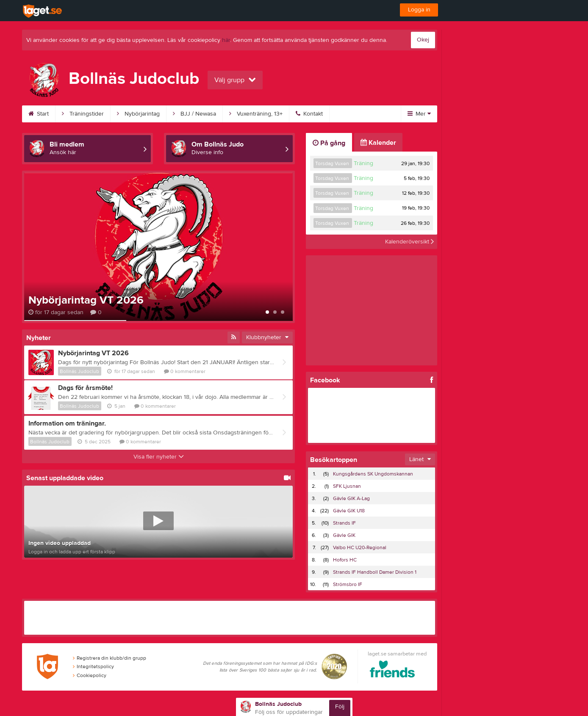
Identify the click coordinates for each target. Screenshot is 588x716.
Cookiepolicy (90, 675)
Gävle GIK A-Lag (351, 498)
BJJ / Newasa (194, 114)
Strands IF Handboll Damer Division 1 (375, 572)
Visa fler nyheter (159, 457)
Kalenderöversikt (409, 242)
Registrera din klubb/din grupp (110, 658)
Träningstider (83, 114)
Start (39, 114)
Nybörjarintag (138, 114)
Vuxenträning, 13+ (256, 114)
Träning (363, 163)
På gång (329, 143)
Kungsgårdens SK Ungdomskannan (373, 474)
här (226, 40)
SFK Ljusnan (347, 486)
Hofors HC (345, 560)
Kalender (378, 143)
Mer (419, 114)
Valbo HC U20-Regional (360, 547)
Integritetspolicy (93, 666)
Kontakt (309, 114)
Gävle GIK (344, 535)
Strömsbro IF (348, 584)
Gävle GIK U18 (349, 511)
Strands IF (344, 523)
